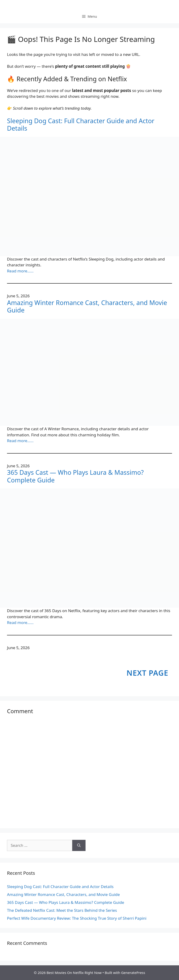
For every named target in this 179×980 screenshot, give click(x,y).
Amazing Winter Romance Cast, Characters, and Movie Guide (87, 307)
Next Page (147, 673)
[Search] (79, 845)
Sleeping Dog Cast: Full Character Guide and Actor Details (81, 125)
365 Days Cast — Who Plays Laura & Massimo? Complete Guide (75, 476)
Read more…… (20, 271)
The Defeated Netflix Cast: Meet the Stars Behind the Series (62, 910)
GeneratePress (133, 973)
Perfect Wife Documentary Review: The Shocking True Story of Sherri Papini (77, 918)
